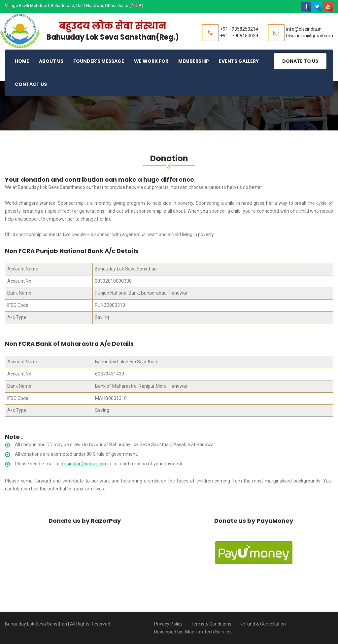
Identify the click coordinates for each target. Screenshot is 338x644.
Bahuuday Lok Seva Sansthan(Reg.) (113, 37)
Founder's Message (99, 61)
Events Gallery (239, 61)
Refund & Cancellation (263, 624)
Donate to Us (300, 61)
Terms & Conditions (211, 624)
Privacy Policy (168, 624)
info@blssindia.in (304, 29)
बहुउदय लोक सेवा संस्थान (113, 26)
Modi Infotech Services (209, 632)
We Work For (151, 61)
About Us (51, 61)
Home (22, 61)
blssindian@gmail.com (310, 36)
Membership (194, 61)
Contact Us (31, 84)
